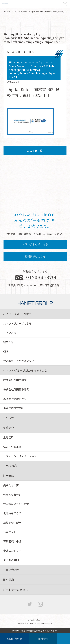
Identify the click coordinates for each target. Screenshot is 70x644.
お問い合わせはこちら (35, 244)
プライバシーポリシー (35, 620)
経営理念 (8, 342)
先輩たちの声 (11, 485)
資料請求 (43, 639)
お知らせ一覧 (32, 151)
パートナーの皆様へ (23, 12)
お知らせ (8, 418)
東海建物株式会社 (14, 408)
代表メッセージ (12, 494)
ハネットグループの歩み (17, 323)
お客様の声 (10, 466)
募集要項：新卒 (12, 523)
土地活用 (8, 437)
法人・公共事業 (12, 447)
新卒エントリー (12, 532)
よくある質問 (11, 560)
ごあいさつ (10, 333)
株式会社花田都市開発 (16, 389)
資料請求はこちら (35, 256)
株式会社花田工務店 (15, 380)
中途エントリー (12, 551)
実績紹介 (8, 428)
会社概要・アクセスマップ (19, 361)
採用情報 (8, 476)
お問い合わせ (14, 639)
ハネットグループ (9, 12)
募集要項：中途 (12, 541)
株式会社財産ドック (15, 399)
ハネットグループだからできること (25, 370)
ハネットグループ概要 (17, 314)
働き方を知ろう (12, 513)
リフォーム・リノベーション (20, 456)
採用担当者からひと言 (16, 504)
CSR (6, 351)
